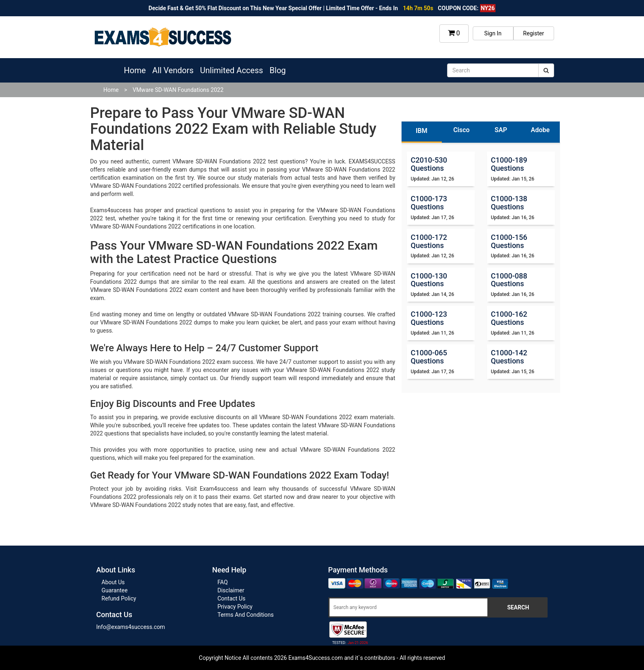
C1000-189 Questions (509, 164)
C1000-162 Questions (509, 318)
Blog (278, 70)
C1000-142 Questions (509, 357)
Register (534, 33)
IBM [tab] (422, 131)
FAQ (223, 582)
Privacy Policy (235, 607)
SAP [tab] (501, 130)
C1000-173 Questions (429, 203)
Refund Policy (119, 598)
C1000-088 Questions (509, 280)
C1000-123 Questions (429, 318)
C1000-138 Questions (509, 203)
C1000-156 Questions (509, 241)
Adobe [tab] (540, 130)
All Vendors (173, 70)
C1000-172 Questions (429, 241)
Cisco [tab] (461, 130)
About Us (113, 582)
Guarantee (115, 590)
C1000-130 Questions (429, 280)
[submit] (546, 70)
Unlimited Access (232, 70)
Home (135, 70)
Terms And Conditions (246, 615)
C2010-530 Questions (429, 164)
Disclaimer (231, 590)
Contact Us (232, 598)
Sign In (493, 33)
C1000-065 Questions (429, 357)
